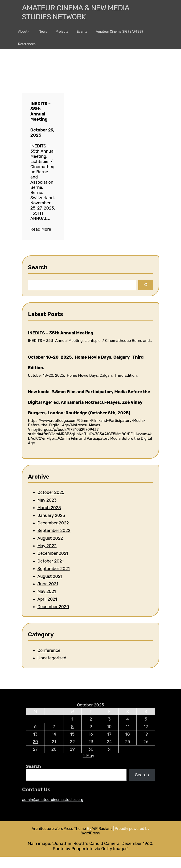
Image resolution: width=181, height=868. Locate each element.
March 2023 (49, 508)
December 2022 (53, 523)
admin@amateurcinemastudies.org (53, 800)
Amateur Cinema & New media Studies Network (76, 12)
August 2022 (50, 538)
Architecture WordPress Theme (59, 829)
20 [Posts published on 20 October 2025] (35, 742)
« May (88, 756)
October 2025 (51, 492)
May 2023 (47, 500)
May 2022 (47, 546)
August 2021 (50, 576)
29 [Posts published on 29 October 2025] (72, 749)
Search (33, 766)
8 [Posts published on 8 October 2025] (72, 727)
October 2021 (51, 561)
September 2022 (54, 531)
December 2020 (53, 607)
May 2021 (47, 591)
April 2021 (47, 599)
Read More (41, 229)
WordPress (91, 833)
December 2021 (53, 553)
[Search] (146, 285)
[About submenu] (29, 32)
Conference (49, 650)
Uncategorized (52, 658)
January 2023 (51, 515)
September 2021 (54, 569)
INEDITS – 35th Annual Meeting (41, 111)
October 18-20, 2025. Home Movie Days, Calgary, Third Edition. (86, 363)
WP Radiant (102, 829)
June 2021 (48, 584)
